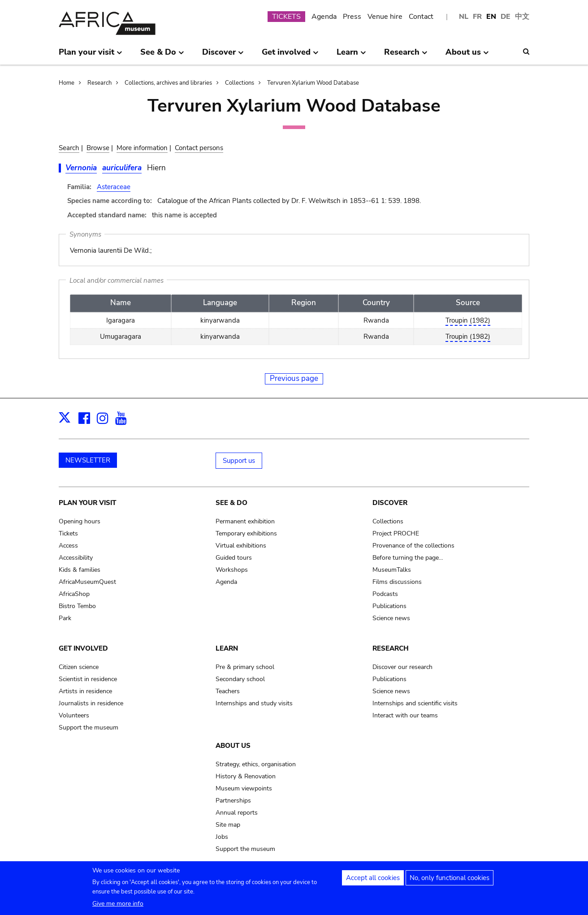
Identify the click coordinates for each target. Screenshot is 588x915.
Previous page (294, 378)
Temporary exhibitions (246, 533)
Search (69, 148)
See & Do (231, 503)
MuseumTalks (392, 570)
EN (491, 17)
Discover (390, 503)
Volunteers (74, 715)
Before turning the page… (408, 558)
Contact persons (199, 148)
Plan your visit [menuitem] (91, 56)
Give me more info (118, 904)
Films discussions (397, 582)
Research (99, 83)
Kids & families (80, 570)
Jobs (222, 837)
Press (352, 17)
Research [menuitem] (406, 56)
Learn (227, 648)
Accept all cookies (373, 879)
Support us (239, 461)
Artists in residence (85, 691)
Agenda (324, 17)
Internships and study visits (254, 703)
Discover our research (402, 667)
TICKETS (286, 17)
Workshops (232, 570)
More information (142, 148)
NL (464, 17)
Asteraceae (114, 187)
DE (506, 17)
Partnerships (233, 801)
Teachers (228, 691)
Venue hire (385, 17)
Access (68, 546)
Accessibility (76, 558)
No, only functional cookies (450, 879)
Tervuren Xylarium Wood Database (313, 83)
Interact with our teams (405, 715)
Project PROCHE (396, 533)
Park (65, 618)
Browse (98, 148)
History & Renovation (246, 776)
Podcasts (385, 594)
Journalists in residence (91, 703)
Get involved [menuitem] (290, 56)
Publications (389, 606)
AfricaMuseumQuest (87, 582)
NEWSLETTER (88, 460)
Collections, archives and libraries (168, 83)
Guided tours (234, 558)
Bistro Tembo (77, 606)
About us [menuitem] (467, 56)
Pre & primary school (245, 667)
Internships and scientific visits (415, 703)
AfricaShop (74, 594)
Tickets (68, 533)
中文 (522, 17)
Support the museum (89, 727)
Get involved (83, 648)
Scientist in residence (88, 679)
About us (233, 746)
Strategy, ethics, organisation (256, 764)
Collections (240, 83)
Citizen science (79, 667)
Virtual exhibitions (241, 546)
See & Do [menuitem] (162, 56)
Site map (228, 825)
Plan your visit (87, 503)
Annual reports (237, 813)
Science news (391, 618)
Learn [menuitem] (351, 56)
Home (67, 83)
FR (477, 17)
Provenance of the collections (413, 546)
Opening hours (80, 521)
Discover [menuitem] (223, 56)
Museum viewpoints (244, 788)
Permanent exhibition (245, 521)
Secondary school (240, 679)
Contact (421, 17)
